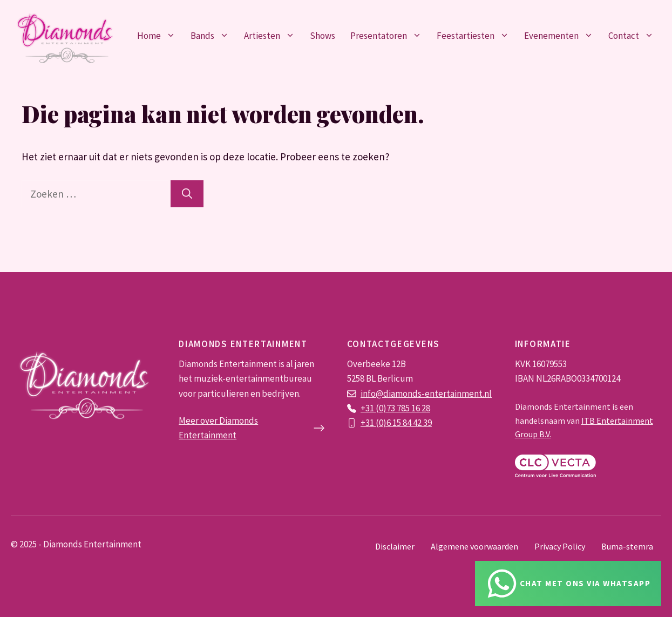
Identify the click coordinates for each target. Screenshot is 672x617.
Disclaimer (395, 546)
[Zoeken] (187, 194)
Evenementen (562, 36)
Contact (635, 36)
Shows (323, 36)
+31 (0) (374, 423)
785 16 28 (413, 408)
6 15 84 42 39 (409, 423)
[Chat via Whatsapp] (568, 584)
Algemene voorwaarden (474, 546)
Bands (213, 36)
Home (160, 36)
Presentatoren (390, 36)
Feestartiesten (477, 36)
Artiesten (273, 36)
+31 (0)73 (379, 408)
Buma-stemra (627, 546)
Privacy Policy (560, 546)
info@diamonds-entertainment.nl (426, 394)
